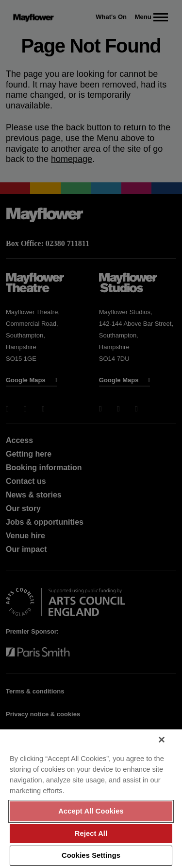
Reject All (91, 833)
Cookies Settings (91, 855)
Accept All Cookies (91, 811)
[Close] (162, 740)
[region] (91, 799)
